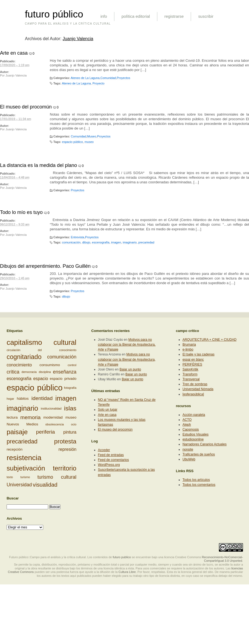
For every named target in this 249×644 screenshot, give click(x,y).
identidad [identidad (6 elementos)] (42, 399)
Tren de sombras (195, 384)
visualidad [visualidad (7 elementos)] (45, 485)
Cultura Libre (127, 572)
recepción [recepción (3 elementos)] (15, 449)
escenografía (101, 242)
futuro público (54, 14)
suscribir (206, 16)
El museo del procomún (26, 107)
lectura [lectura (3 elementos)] (12, 417)
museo (89, 142)
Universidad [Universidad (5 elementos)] (19, 485)
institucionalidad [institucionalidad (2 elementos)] (51, 408)
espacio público (73, 142)
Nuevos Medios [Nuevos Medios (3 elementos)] (22, 424)
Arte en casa (14, 53)
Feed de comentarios (113, 460)
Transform (190, 374)
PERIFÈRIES (192, 364)
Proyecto (99, 83)
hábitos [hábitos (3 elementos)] (23, 399)
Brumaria (189, 345)
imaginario (130, 242)
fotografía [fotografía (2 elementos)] (70, 388)
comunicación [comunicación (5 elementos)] (62, 357)
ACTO (187, 420)
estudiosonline (193, 439)
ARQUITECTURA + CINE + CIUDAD (209, 340)
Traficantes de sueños (199, 454)
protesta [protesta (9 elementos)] (65, 441)
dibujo (86, 242)
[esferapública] (193, 394)
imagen (116, 242)
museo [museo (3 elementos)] (71, 417)
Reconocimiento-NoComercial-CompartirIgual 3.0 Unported (222, 559)
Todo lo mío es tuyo (21, 212)
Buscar (13, 498)
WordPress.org (109, 465)
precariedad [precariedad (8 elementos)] (22, 442)
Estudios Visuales (196, 434)
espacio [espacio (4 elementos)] (40, 379)
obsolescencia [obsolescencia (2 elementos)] (55, 424)
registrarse (174, 16)
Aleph (187, 425)
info (104, 16)
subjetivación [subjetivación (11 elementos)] (26, 468)
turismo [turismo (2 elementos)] (25, 477)
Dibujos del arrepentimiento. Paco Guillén (45, 266)
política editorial (136, 16)
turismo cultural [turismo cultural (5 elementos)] (57, 477)
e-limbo (188, 349)
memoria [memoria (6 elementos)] (30, 417)
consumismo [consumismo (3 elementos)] (50, 365)
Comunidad (108, 78)
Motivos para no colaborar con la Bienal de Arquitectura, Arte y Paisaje (127, 345)
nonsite (188, 449)
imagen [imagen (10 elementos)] (66, 398)
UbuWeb (189, 459)
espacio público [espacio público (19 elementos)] (34, 388)
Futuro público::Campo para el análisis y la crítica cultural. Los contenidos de (60, 557)
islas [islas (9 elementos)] (70, 408)
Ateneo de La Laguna (85, 78)
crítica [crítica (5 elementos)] (13, 372)
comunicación (71, 242)
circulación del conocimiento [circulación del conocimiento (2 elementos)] (41, 350)
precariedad (146, 242)
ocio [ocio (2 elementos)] (74, 424)
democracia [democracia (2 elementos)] (29, 372)
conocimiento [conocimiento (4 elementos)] (19, 365)
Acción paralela (194, 415)
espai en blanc (193, 360)
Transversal (191, 379)
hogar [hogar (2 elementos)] (10, 399)
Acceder (104, 450)
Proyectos (124, 78)
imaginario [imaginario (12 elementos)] (22, 408)
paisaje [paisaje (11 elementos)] (17, 432)
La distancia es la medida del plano (38, 165)
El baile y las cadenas (199, 354)
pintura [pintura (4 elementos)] (70, 432)
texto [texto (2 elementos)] (10, 477)
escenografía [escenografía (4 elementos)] (19, 379)
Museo (92, 136)
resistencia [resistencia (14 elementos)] (24, 458)
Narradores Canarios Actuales (205, 444)
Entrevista (78, 237)
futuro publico (122, 557)
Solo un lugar (108, 410)
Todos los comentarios (199, 485)
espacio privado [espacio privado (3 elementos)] (63, 379)
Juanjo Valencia (78, 39)
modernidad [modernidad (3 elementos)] (53, 417)
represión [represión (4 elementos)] (67, 449)
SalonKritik (190, 369)
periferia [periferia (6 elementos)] (46, 432)
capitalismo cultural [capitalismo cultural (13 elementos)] (41, 342)
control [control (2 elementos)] (72, 365)
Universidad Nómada (198, 389)
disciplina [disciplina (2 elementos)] (45, 372)
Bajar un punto (130, 369)
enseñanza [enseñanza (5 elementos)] (65, 372)
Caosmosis (191, 430)
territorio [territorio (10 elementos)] (65, 468)
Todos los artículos (196, 480)
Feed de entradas (111, 455)
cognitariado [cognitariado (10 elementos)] (24, 357)
